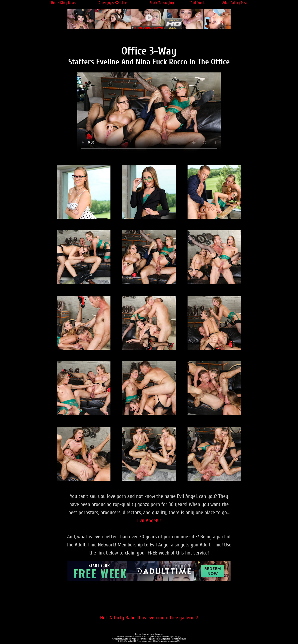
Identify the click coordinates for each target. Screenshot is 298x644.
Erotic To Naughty (162, 3)
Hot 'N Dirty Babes (64, 3)
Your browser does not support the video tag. (149, 113)
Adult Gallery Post (235, 3)
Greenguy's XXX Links (113, 3)
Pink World (198, 3)
